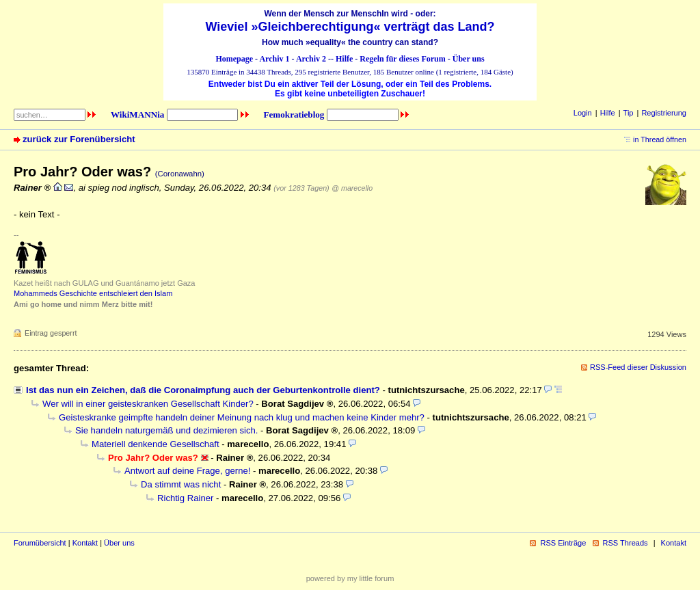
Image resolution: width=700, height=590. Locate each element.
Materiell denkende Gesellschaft (156, 444)
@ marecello (352, 188)
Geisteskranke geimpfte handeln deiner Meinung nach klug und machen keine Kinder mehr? (242, 417)
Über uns (469, 59)
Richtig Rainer (185, 498)
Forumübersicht (40, 543)
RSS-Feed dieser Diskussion (638, 367)
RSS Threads (625, 543)
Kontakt (85, 543)
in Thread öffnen (660, 139)
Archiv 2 (311, 59)
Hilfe (344, 59)
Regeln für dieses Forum (402, 59)
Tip (629, 113)
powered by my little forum (350, 578)
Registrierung (664, 113)
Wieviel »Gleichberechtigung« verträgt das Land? (350, 27)
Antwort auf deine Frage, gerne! (187, 471)
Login (583, 113)
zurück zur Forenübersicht (79, 139)
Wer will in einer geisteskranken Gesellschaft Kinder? (148, 404)
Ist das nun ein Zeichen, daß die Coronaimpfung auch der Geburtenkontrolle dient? (203, 390)
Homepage (234, 59)
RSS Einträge (563, 543)
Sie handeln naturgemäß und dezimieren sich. (166, 430)
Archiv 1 (274, 59)
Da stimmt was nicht (181, 484)
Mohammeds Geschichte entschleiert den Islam (93, 293)
